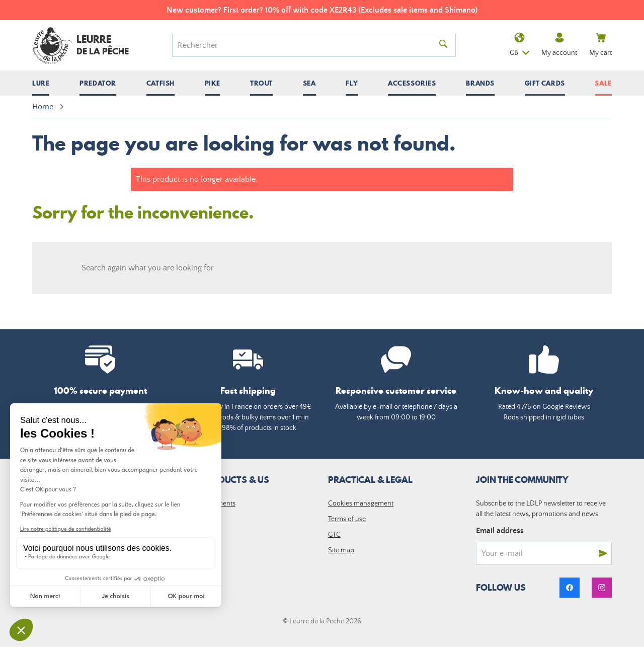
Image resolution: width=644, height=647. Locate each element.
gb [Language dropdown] (519, 46)
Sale (603, 83)
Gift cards (545, 83)
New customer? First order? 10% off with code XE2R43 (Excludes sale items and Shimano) (322, 10)
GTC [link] (334, 535)
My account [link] (559, 45)
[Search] (307, 45)
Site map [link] (341, 550)
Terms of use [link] (347, 519)
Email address (500, 531)
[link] (570, 588)
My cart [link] (600, 45)
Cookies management (361, 504)
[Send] (603, 553)
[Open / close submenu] (41, 83)
